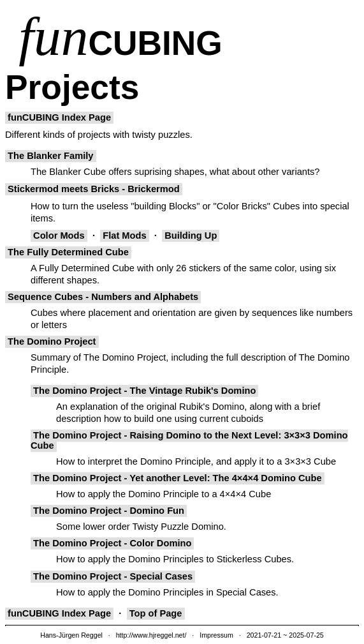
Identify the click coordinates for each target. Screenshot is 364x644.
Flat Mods (125, 236)
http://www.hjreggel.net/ (151, 635)
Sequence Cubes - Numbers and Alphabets (103, 297)
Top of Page (156, 613)
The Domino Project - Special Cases (113, 576)
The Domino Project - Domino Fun (109, 511)
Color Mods (59, 236)
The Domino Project (52, 341)
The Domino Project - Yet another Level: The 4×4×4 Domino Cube (178, 478)
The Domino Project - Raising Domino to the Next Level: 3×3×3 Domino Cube (189, 440)
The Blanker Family (51, 156)
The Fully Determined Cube (68, 252)
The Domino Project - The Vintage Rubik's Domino (144, 391)
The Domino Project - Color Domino (112, 543)
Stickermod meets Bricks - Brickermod (94, 189)
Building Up (191, 236)
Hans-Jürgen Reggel (71, 635)
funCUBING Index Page (59, 117)
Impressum (216, 635)
